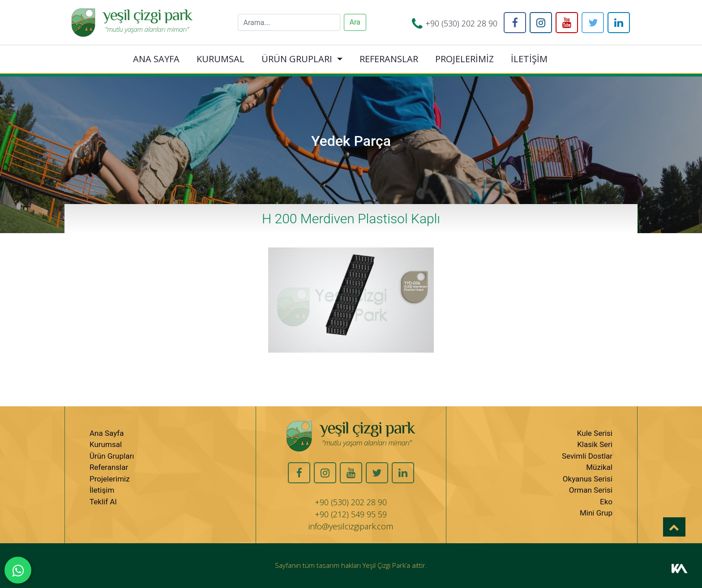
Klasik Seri (595, 444)
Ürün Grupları (112, 456)
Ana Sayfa (107, 433)
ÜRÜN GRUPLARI (297, 59)
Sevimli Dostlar (587, 456)
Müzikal (599, 467)
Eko (606, 502)
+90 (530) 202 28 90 (461, 23)
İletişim (102, 490)
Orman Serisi (591, 490)
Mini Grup (596, 513)
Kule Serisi (595, 433)
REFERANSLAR (389, 59)
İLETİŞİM (529, 59)
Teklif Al (103, 502)
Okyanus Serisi (588, 479)
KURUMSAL (220, 59)
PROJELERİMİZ (464, 59)
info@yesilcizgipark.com (351, 526)
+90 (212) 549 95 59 (351, 514)
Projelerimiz (110, 479)
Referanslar (109, 467)
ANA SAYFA (156, 59)
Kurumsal (106, 444)
